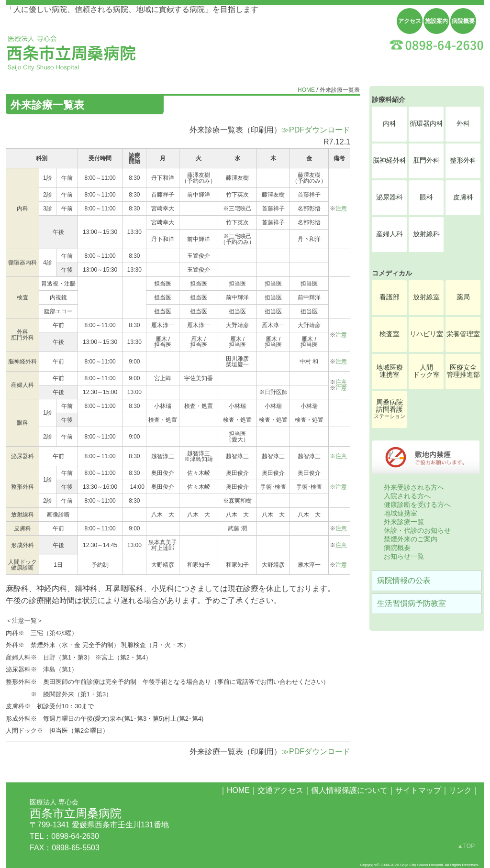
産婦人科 (390, 234)
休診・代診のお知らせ (417, 530)
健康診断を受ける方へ (417, 505)
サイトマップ (418, 790)
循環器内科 (426, 124)
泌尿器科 (390, 197)
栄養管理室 (463, 334)
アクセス (410, 21)
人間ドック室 (426, 371)
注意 (341, 209)
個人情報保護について (349, 790)
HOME (306, 90)
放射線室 (426, 297)
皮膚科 (463, 197)
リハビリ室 (426, 334)
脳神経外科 (390, 160)
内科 (390, 124)
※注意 (338, 456)
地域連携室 (401, 513)
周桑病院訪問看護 (390, 409)
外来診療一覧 (404, 522)
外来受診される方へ (414, 487)
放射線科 (426, 234)
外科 (463, 124)
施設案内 (436, 21)
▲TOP (466, 846)
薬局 (463, 297)
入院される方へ (407, 496)
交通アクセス (280, 790)
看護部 (390, 297)
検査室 (390, 334)
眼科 (426, 197)
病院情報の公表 (404, 580)
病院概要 (463, 21)
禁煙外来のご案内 (411, 539)
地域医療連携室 (390, 371)
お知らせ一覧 (404, 556)
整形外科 (463, 160)
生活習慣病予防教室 (412, 603)
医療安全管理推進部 (463, 371)
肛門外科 (426, 160)
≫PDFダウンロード (316, 130)
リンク (460, 790)
